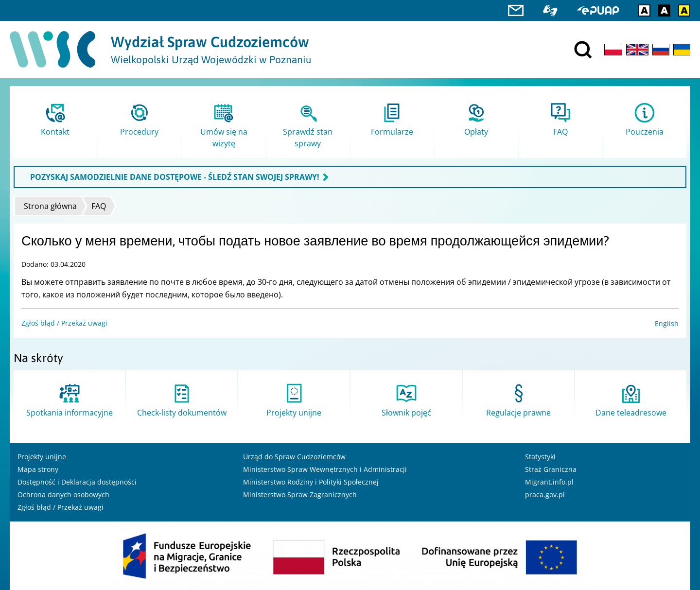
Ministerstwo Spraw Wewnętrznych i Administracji (325, 469)
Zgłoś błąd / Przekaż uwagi (64, 323)
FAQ (99, 206)
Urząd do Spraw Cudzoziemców (294, 457)
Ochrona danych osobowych (63, 495)
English (667, 323)
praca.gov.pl (545, 495)
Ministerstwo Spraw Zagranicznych (300, 495)
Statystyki (540, 457)
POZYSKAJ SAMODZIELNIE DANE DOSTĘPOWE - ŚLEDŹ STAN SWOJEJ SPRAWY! (175, 177)
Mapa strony (38, 469)
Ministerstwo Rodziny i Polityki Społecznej (311, 482)
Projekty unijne (42, 457)
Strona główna (50, 206)
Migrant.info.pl (549, 482)
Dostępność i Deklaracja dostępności (77, 482)
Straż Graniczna (551, 469)
